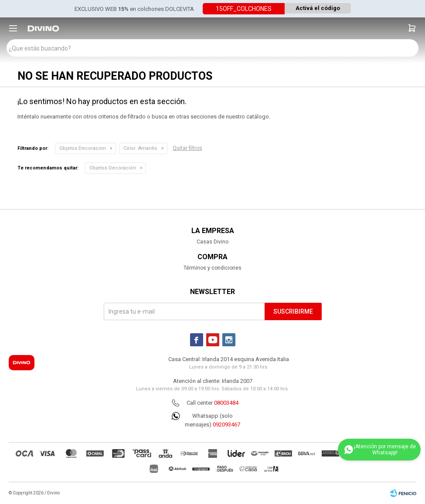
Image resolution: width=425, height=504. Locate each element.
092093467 (226, 425)
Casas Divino (212, 242)
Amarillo (140, 148)
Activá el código (318, 8)
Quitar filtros (187, 148)
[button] (412, 28)
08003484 (226, 403)
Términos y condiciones (212, 268)
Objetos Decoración (83, 148)
